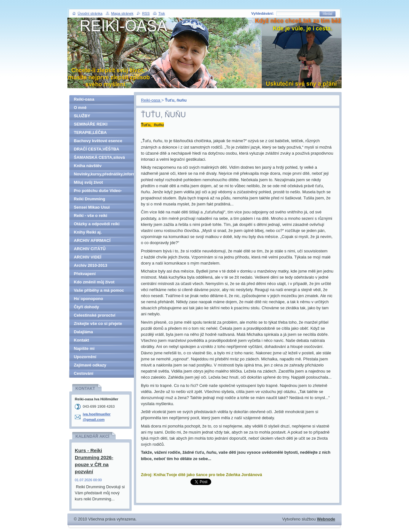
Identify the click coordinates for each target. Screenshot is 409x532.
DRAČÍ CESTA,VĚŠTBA (96, 149)
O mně (80, 108)
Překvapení (85, 274)
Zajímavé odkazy (90, 365)
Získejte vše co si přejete (98, 324)
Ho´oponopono (89, 299)
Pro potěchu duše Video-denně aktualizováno (98, 192)
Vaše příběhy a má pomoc (99, 290)
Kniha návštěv (88, 166)
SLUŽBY (82, 116)
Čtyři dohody (86, 307)
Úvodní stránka (90, 13)
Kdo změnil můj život (94, 282)
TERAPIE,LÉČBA (90, 132)
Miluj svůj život (88, 182)
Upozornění (85, 357)
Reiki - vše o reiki (91, 216)
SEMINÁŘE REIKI (91, 124)
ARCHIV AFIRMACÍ (92, 240)
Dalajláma (83, 332)
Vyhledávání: (262, 13)
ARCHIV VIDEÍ (88, 257)
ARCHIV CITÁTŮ (90, 249)
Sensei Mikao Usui (92, 207)
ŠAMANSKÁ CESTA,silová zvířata (99, 158)
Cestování (84, 373)
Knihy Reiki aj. (88, 232)
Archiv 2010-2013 (91, 265)
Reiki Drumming (89, 199)
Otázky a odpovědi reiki (97, 224)
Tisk (162, 13)
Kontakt (81, 340)
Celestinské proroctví (95, 315)
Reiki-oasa (151, 100)
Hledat (328, 14)
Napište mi (84, 348)
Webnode (326, 519)
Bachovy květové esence (98, 141)
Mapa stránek (122, 13)
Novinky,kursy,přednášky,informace (104, 174)
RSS (146, 13)
